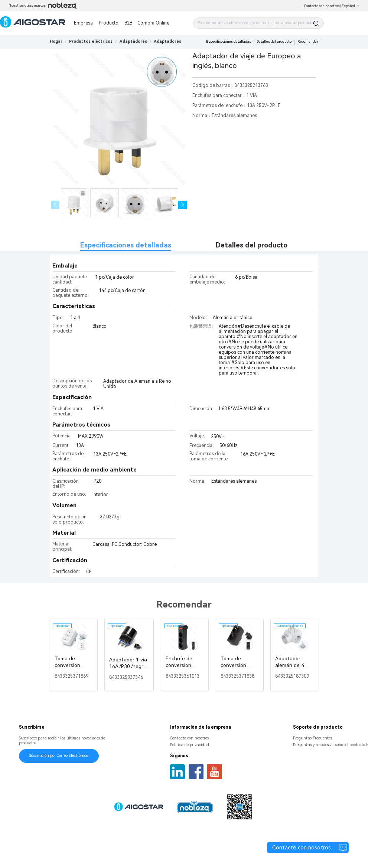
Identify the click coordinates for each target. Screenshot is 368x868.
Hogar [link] (56, 41)
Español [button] (351, 6)
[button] (183, 205)
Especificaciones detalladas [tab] (126, 245)
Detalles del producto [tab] (252, 245)
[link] (91, 41)
